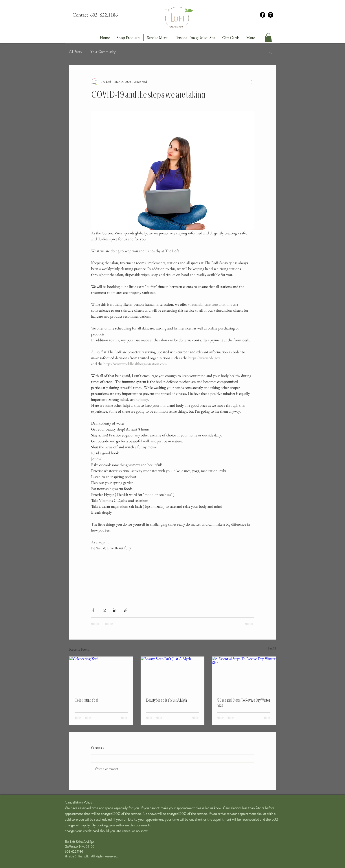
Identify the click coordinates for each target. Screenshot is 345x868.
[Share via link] (126, 610)
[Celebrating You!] (101, 675)
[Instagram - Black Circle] (271, 15)
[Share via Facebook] (93, 610)
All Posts (75, 52)
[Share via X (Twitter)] (104, 610)
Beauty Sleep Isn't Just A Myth (167, 700)
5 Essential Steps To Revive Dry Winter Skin (244, 703)
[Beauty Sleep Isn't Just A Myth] (173, 675)
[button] (268, 38)
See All (272, 648)
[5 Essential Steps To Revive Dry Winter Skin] (244, 675)
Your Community (103, 52)
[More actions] (251, 82)
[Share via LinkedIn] (115, 610)
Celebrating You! (86, 700)
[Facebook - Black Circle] (263, 15)
